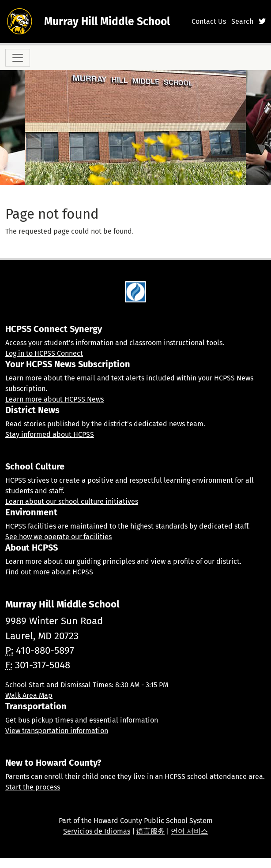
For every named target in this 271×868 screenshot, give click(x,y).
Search (242, 21)
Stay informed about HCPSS (50, 434)
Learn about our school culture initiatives (72, 501)
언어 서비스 (189, 831)
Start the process (33, 787)
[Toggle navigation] (18, 58)
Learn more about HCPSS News (55, 399)
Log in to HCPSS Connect (44, 353)
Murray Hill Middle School (107, 21)
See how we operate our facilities (58, 537)
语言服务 (151, 831)
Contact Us (209, 21)
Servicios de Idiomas (97, 831)
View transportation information (57, 731)
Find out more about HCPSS (49, 572)
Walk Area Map (29, 695)
